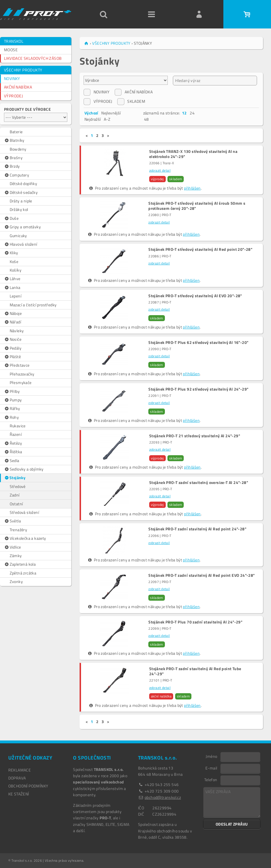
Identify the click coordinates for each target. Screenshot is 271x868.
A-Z (107, 119)
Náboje (13, 313)
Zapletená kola (20, 564)
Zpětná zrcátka (23, 573)
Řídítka (13, 452)
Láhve (12, 279)
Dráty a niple (21, 201)
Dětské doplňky (24, 183)
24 (192, 113)
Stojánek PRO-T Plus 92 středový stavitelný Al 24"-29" (198, 389)
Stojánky (15, 478)
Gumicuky (18, 236)
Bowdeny (18, 149)
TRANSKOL (14, 41)
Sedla (12, 461)
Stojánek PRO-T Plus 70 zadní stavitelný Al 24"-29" (195, 622)
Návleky (17, 331)
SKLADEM (131, 101)
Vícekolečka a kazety (25, 538)
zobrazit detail (160, 170)
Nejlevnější (111, 113)
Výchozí (91, 113)
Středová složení (24, 512)
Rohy (11, 417)
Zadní (15, 495)
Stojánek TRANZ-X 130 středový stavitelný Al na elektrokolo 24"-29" (193, 154)
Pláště (12, 357)
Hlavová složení (21, 244)
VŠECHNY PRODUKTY (23, 70)
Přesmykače (21, 382)
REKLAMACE (20, 770)
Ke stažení (19, 794)
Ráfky (12, 409)
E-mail (211, 768)
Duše (11, 218)
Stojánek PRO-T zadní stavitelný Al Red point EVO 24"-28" (202, 575)
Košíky (16, 270)
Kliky (11, 253)
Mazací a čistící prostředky (33, 305)
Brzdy (12, 166)
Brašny (13, 158)
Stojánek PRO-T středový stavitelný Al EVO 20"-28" (195, 296)
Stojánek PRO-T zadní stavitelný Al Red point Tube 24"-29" (195, 671)
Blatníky (14, 140)
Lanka (12, 288)
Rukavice (18, 426)
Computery (17, 175)
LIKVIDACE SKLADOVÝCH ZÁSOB (33, 58)
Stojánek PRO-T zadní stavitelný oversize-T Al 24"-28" (199, 483)
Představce (17, 365)
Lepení (16, 296)
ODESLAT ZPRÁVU (232, 824)
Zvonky (16, 581)
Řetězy (13, 443)
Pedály (13, 348)
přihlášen (192, 188)
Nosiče (13, 339)
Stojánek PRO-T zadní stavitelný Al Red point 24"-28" (197, 529)
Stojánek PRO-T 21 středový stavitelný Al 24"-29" (195, 436)
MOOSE (11, 50)
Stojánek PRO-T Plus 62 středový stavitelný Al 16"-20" (198, 342)
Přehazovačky (22, 374)
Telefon (211, 779)
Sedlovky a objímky (24, 469)
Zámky (16, 556)
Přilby (12, 391)
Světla (12, 521)
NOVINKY (12, 78)
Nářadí (13, 322)
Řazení (16, 434)
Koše (14, 261)
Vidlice (12, 547)
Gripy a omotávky (22, 227)
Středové (18, 486)
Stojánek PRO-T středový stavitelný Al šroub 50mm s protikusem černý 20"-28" (197, 206)
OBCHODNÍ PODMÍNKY (28, 786)
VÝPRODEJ (13, 96)
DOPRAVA (17, 778)
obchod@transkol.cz (163, 797)
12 (184, 113)
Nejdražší (93, 119)
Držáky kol (19, 209)
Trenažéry (19, 530)
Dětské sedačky (21, 192)
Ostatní (16, 504)
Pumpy (13, 400)
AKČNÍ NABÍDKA (18, 87)
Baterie (16, 132)
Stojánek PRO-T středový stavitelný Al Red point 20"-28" (200, 249)
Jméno (211, 756)
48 (146, 119)
